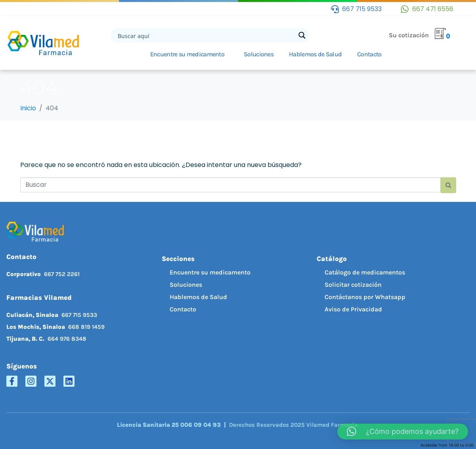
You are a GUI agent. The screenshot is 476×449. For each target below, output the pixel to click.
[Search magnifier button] (302, 35)
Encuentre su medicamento (187, 54)
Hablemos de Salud (315, 54)
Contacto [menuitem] (183, 309)
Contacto (369, 54)
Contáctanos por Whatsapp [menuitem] (365, 297)
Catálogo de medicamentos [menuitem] (365, 272)
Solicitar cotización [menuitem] (353, 285)
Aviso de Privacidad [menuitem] (353, 309)
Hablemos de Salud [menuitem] (198, 297)
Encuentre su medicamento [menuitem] (210, 272)
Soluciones (259, 54)
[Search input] (206, 35)
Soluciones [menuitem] (186, 285)
